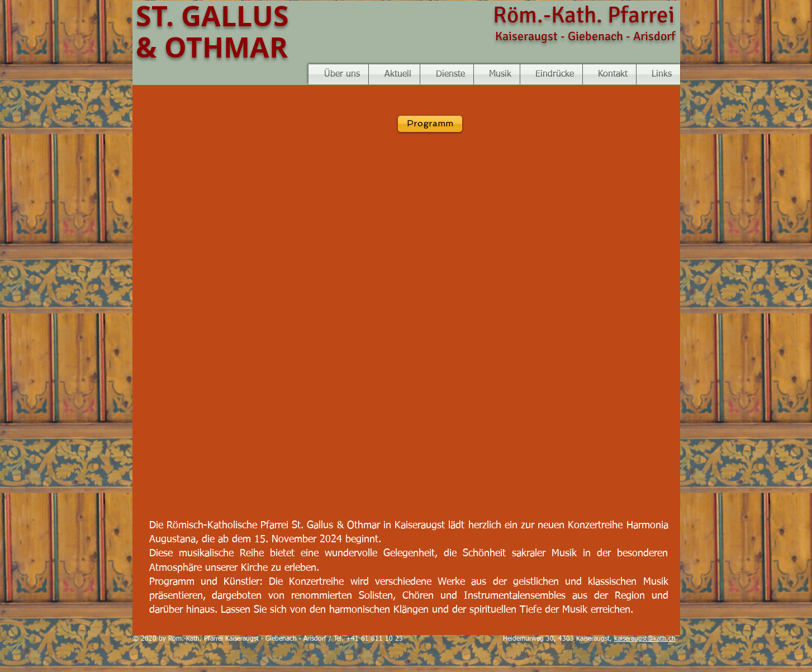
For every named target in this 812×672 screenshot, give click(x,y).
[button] (497, 74)
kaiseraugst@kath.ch (645, 639)
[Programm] (430, 124)
